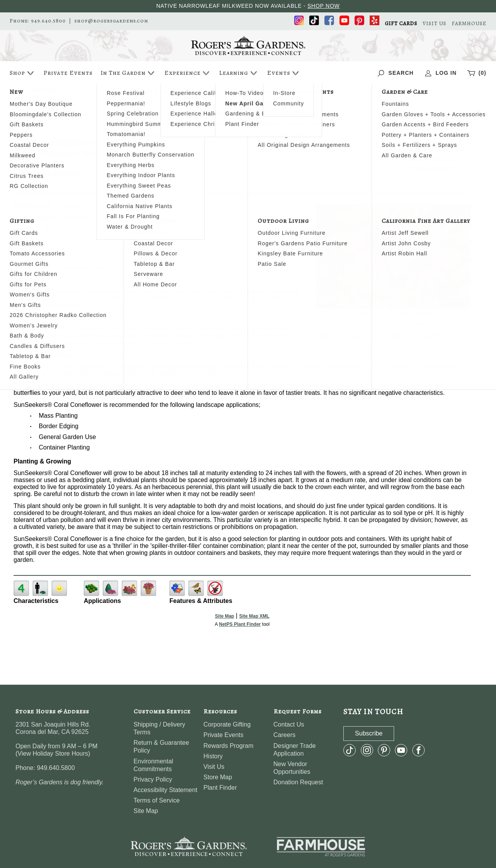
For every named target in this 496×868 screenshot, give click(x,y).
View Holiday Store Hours (53, 753)
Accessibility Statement (166, 790)
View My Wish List (431, 158)
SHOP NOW (324, 6)
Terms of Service (157, 800)
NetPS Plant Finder (407, 322)
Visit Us (214, 767)
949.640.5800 (48, 21)
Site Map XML (254, 616)
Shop (23, 73)
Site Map (225, 616)
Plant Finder (220, 788)
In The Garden (128, 73)
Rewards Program (228, 746)
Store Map (218, 777)
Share (43, 185)
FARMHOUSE (469, 24)
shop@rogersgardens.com (111, 21)
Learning (239, 73)
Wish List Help (431, 168)
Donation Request (298, 782)
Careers (285, 735)
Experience (188, 73)
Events (284, 73)
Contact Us (289, 724)
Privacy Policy (153, 779)
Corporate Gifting (227, 724)
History (213, 756)
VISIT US (435, 24)
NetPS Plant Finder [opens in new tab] (240, 624)
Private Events (68, 73)
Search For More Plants (431, 148)
